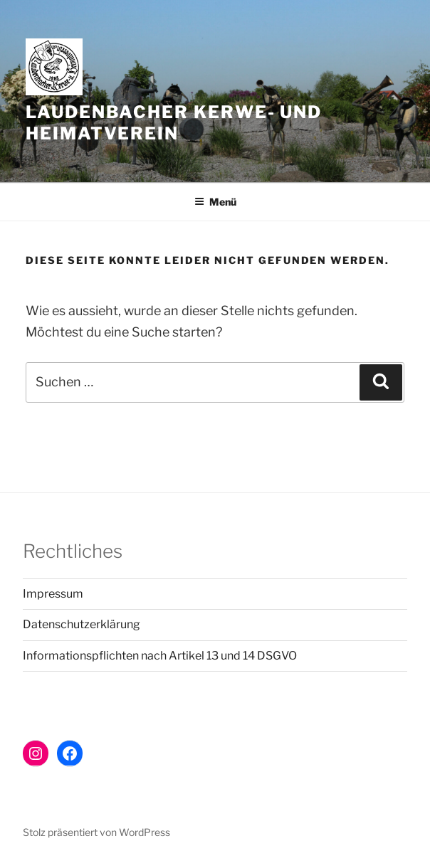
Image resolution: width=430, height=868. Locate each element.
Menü (215, 202)
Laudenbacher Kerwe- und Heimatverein (174, 123)
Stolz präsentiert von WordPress (96, 832)
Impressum (53, 594)
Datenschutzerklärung (82, 624)
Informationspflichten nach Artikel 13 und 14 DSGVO (160, 656)
